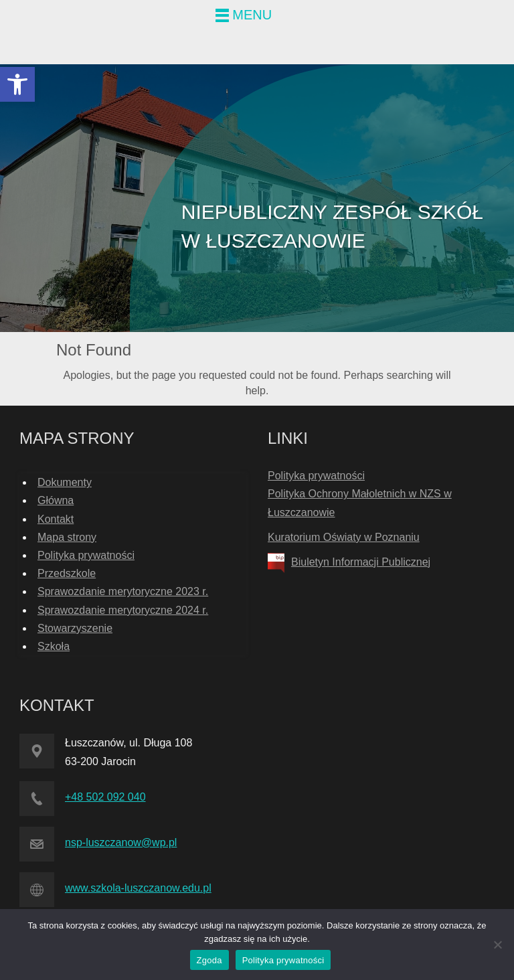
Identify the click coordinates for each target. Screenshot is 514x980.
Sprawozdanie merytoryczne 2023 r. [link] (123, 591)
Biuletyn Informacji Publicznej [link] (361, 562)
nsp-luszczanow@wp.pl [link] (121, 842)
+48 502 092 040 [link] (105, 797)
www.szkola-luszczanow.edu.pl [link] (138, 888)
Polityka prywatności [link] (86, 555)
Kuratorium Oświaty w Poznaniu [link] (344, 537)
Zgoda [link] (209, 960)
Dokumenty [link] (65, 482)
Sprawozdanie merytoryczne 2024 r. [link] (123, 610)
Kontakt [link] (56, 519)
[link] (17, 84)
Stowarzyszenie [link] (75, 628)
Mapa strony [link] (67, 537)
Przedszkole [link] (67, 573)
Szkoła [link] (54, 646)
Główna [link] (56, 500)
